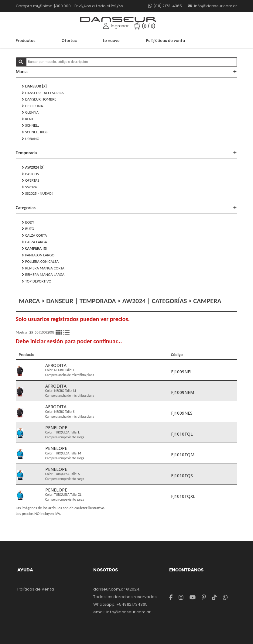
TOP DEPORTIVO (37, 281)
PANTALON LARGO (38, 255)
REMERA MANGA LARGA (43, 275)
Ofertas (69, 41)
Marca (127, 72)
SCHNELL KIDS (35, 132)
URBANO (31, 139)
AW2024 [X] (33, 167)
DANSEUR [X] (34, 86)
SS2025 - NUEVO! (37, 194)
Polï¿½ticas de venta (166, 41)
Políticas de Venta (36, 589)
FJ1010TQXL (183, 496)
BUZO (28, 229)
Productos (26, 41)
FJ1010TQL (182, 434)
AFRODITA (56, 365)
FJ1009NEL (182, 372)
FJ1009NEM (183, 392)
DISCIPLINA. (33, 106)
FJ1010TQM (183, 455)
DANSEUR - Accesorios (43, 93)
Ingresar (120, 26)
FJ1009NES (182, 413)
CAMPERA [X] (35, 248)
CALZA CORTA (34, 235)
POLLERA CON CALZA (40, 262)
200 (50, 332)
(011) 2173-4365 (168, 6)
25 (31, 332)
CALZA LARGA (34, 242)
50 (36, 332)
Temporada (127, 153)
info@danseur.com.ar (213, 6)
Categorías (127, 208)
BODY (28, 222)
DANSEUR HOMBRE (39, 99)
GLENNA (30, 112)
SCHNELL (31, 125)
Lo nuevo (111, 41)
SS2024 (29, 187)
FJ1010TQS (182, 476)
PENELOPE (56, 428)
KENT (28, 119)
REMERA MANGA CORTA (43, 268)
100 (43, 332)
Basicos (30, 174)
